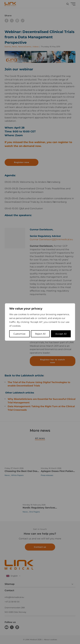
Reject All (40, 334)
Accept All (61, 334)
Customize (19, 334)
